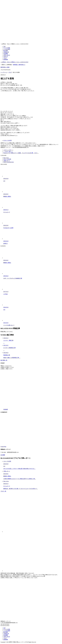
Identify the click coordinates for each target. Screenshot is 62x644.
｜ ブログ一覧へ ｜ (8, 151)
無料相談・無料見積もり (19, 65)
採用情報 (6, 59)
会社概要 (6, 54)
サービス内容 (7, 48)
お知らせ (6, 57)
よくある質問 (7, 49)
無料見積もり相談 (5, 67)
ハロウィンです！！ (8, 150)
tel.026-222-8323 (14, 62)
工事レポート (7, 161)
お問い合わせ (7, 55)
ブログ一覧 (3, 491)
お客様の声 (6, 52)
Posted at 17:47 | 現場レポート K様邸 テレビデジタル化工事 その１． (21, 153)
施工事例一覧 (4, 360)
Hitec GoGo (6, 158)
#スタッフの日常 (7, 140)
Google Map (3, 447)
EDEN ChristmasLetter (9, 162)
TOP (4, 46)
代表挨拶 (6, 409)
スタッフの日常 (7, 159)
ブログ (5, 58)
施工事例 (6, 51)
